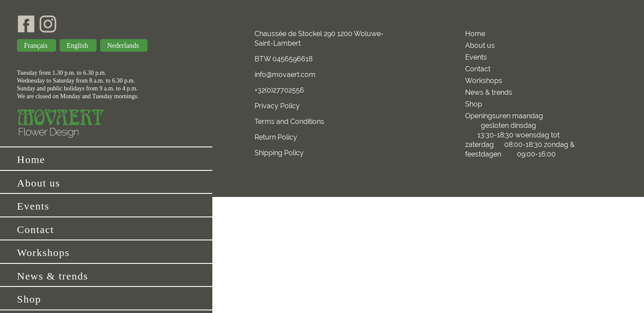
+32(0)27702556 (279, 90)
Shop (29, 299)
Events (33, 206)
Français (37, 45)
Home (31, 160)
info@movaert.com (285, 75)
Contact (35, 230)
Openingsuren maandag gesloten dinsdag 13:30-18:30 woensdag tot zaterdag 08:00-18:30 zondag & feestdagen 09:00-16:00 (522, 135)
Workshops (43, 253)
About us (39, 183)
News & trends (52, 276)
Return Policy (276, 137)
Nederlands (124, 45)
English (78, 45)
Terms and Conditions (289, 122)
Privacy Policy (277, 106)
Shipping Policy (279, 153)
